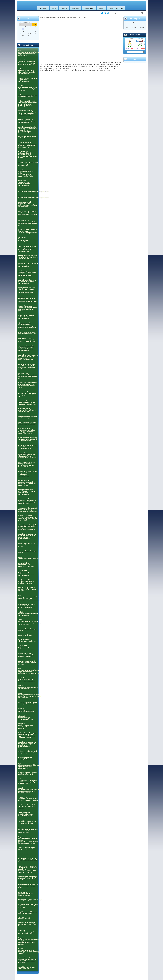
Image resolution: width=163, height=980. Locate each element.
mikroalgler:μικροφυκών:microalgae (28, 900)
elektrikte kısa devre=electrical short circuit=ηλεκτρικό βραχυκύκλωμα (28, 164)
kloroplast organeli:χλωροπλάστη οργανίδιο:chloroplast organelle (25, 726)
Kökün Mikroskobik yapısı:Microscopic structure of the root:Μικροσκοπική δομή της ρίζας (27, 960)
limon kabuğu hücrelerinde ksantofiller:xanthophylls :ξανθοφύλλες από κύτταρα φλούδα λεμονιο (27, 367)
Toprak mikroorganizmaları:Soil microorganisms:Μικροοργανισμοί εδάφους (28, 951)
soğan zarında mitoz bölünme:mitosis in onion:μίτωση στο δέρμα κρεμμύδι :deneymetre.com (27, 325)
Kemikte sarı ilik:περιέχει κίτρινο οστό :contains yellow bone (28, 924)
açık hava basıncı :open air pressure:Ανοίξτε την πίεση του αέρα (27, 589)
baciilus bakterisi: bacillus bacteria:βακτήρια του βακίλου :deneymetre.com (26, 606)
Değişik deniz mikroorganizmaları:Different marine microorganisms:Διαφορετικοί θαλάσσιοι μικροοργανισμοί (28, 840)
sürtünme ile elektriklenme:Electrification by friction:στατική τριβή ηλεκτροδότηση (27, 781)
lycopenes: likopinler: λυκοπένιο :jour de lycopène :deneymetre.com (27, 410)
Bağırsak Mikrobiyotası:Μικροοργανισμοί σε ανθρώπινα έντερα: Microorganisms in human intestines (28, 941)
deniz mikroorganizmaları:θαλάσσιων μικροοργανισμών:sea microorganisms (28, 766)
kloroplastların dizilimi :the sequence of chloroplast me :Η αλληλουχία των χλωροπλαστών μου (28, 129)
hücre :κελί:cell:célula (25, 635)
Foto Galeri (75, 9)
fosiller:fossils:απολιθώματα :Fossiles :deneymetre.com (27, 423)
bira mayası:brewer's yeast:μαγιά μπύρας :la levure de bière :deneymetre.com (28, 340)
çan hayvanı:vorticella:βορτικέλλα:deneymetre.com (28, 197)
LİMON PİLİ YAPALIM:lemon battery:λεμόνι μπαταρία (26, 647)
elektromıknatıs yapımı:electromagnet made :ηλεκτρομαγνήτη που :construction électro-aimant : (28, 455)
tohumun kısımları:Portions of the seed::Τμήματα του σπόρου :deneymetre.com (28, 265)
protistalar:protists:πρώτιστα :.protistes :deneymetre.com (28, 417)
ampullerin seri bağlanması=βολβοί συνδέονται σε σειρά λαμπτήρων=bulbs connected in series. (27, 155)
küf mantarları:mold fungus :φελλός (27, 552)
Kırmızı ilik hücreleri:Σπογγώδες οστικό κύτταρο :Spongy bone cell (27, 932)
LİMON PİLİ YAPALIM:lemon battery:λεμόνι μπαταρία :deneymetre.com (26, 573)
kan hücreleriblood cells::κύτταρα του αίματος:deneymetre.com (26, 565)
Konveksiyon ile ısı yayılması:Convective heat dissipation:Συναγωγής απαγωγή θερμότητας (26, 431)
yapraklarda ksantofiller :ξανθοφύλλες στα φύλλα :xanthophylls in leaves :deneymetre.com (26, 348)
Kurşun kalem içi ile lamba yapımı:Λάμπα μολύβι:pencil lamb (27, 860)
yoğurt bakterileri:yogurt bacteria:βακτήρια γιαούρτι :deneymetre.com (27, 317)
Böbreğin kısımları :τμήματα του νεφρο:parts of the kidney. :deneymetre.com (28, 257)
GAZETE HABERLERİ (116, 9)
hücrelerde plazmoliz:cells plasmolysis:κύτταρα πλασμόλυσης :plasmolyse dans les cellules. (26, 464)
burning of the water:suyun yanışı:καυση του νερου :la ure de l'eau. (28, 545)
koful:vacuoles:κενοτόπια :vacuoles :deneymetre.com (27, 333)
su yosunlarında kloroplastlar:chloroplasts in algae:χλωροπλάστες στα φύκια (27, 394)
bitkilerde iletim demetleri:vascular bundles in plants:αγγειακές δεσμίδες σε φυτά (28, 376)
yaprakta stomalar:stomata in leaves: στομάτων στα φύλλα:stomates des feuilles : (28, 510)
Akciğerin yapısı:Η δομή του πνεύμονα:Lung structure (27, 773)
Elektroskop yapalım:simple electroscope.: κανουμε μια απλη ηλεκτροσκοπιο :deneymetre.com (27, 249)
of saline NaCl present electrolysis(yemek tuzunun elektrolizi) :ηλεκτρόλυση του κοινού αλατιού (28, 518)
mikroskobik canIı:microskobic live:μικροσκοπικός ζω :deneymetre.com (25, 183)
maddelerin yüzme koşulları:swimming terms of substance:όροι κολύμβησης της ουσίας (27, 88)
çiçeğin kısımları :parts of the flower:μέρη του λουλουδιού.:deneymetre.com (28, 231)
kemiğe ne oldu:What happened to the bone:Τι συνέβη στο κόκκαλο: (26, 581)
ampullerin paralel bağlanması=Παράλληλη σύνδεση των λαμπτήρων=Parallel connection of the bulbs (26, 173)
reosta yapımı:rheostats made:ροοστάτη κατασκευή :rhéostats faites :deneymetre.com (27, 492)
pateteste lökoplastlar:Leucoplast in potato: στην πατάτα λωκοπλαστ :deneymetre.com (27, 299)
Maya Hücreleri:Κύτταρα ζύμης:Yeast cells (26, 968)
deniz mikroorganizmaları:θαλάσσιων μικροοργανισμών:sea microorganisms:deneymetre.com (28, 598)
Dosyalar (64, 9)
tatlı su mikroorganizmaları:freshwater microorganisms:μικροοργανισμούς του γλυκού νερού (28, 622)
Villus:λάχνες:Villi (24, 918)
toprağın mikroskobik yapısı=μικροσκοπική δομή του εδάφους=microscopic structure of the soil (27, 113)
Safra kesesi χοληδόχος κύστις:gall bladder (25, 758)
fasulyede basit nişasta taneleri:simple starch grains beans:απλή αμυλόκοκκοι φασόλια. (27, 308)
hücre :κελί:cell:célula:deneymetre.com (28, 558)
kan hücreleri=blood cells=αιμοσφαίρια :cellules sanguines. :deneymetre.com (27, 402)
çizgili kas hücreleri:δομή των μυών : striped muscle (28, 913)
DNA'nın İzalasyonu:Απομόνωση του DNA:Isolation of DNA (27, 822)
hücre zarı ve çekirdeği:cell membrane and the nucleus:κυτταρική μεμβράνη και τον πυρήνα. (28, 214)
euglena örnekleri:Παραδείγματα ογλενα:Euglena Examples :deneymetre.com (26, 71)
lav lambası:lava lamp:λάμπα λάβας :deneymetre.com (27, 96)
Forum (54, 9)
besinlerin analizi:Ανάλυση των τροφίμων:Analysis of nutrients (27, 806)
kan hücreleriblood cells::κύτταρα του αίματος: (27, 640)
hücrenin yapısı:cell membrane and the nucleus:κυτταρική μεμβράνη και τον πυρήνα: (28, 204)
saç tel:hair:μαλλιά (24, 854)
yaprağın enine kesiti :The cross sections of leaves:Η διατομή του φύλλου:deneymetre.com (26, 290)
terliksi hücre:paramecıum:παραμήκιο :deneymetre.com (28, 614)
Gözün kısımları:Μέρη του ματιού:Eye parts (27, 848)
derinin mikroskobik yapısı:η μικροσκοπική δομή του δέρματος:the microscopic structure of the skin (27, 735)
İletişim (101, 9)
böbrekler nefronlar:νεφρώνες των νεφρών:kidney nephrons (28, 703)
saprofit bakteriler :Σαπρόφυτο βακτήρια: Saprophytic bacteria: (26, 814)
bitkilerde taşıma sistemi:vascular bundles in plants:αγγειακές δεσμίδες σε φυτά (27, 223)
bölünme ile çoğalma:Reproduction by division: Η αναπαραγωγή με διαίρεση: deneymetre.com (27, 62)
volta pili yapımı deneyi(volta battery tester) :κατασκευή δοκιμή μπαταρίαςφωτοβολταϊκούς (27, 527)
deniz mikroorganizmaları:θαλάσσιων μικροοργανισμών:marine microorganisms (28, 53)
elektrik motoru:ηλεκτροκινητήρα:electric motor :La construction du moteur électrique (28, 790)
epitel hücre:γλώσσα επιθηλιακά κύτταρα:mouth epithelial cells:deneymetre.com (27, 273)
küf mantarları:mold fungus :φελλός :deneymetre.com (27, 137)
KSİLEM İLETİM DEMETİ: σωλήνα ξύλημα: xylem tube (28, 752)
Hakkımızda (43, 9)
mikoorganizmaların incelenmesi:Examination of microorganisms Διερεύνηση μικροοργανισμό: (27, 483)
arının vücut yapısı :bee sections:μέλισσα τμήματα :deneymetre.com (26, 121)
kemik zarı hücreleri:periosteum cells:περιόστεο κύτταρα (26, 710)
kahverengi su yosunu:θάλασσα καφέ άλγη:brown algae (25, 894)
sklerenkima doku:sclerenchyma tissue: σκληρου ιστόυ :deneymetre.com (27, 240)
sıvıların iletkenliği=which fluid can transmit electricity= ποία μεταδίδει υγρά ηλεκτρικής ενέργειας (28, 103)
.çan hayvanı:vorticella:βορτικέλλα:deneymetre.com (28, 191)
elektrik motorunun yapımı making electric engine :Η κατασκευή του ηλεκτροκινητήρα (27, 536)
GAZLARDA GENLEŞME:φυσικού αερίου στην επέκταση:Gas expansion (28, 799)
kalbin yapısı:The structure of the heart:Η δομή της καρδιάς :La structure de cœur (28, 439)
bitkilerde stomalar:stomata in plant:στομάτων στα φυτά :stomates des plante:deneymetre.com (28, 357)
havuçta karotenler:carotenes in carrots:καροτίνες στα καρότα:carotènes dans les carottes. (28, 385)
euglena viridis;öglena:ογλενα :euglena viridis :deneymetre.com (28, 80)
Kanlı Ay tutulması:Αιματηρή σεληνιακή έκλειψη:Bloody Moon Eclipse (28, 878)
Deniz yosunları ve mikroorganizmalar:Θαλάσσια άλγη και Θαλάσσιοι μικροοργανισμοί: (28, 830)
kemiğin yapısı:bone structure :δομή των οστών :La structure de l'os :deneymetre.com (28, 474)
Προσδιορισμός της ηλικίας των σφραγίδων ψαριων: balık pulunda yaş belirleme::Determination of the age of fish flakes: (28, 869)
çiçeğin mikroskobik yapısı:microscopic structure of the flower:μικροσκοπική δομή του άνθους (27, 145)
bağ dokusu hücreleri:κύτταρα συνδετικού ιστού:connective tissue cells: (28, 906)
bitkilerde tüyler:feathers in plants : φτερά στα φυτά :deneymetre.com (27, 282)
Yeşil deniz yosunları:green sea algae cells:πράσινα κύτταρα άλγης (28, 886)
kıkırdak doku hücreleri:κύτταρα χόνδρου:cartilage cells (25, 718)
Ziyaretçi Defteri (89, 9)
